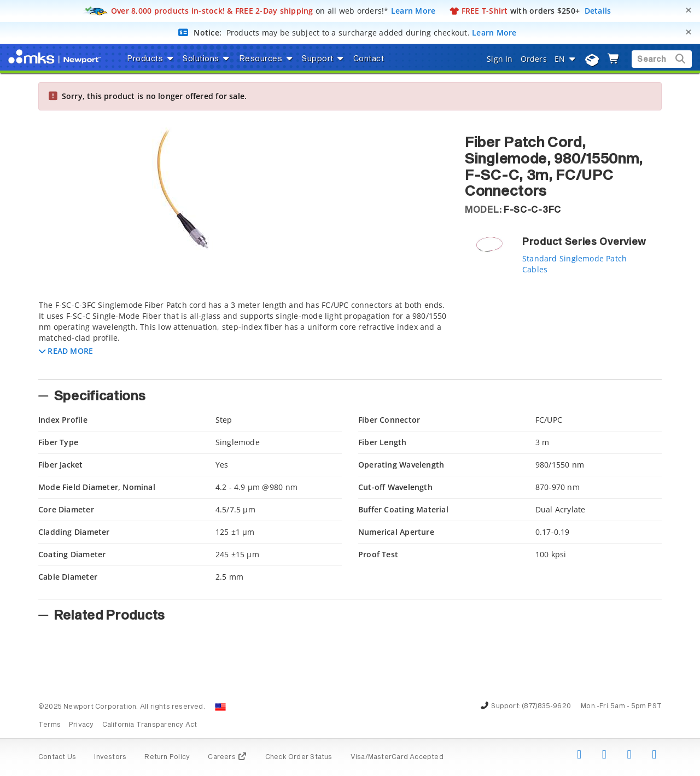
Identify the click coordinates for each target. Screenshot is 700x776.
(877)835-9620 (546, 707)
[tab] (243, 336)
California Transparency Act (150, 725)
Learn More (413, 11)
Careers (227, 757)
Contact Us (57, 757)
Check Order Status (299, 757)
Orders (534, 59)
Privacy (81, 725)
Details (598, 11)
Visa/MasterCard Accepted (397, 757)
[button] (66, 351)
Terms (49, 725)
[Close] (689, 10)
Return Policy (167, 757)
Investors (110, 757)
